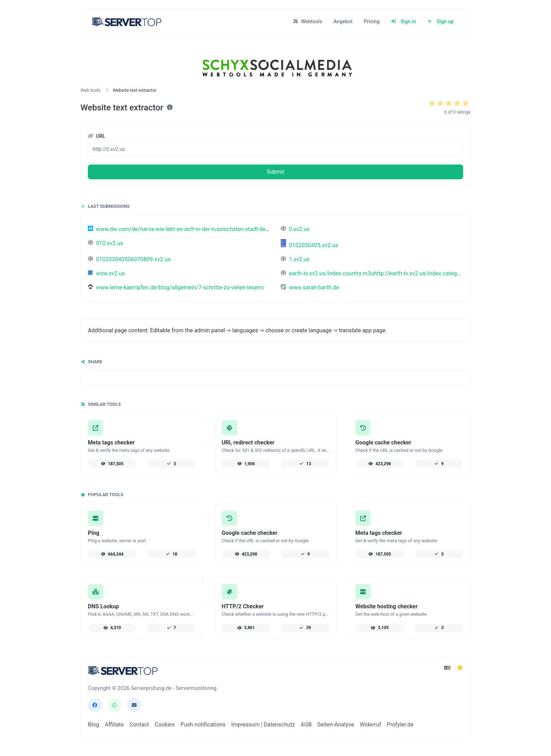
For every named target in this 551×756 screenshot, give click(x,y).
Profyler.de (400, 725)
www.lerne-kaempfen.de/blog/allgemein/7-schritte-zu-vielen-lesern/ (176, 287)
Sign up (440, 22)
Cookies (165, 725)
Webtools (307, 22)
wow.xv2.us (106, 273)
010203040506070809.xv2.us (129, 259)
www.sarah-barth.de (310, 287)
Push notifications (203, 725)
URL (97, 136)
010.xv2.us (105, 243)
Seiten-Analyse (336, 725)
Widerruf (371, 725)
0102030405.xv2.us (309, 245)
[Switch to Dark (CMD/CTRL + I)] (460, 668)
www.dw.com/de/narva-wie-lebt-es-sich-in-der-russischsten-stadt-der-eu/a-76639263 (198, 229)
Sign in (403, 22)
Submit (275, 172)
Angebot (343, 22)
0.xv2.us (295, 229)
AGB (306, 725)
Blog (93, 725)
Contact (139, 725)
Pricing (372, 22)
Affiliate (114, 725)
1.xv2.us (295, 259)
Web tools (90, 90)
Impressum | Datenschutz (263, 725)
